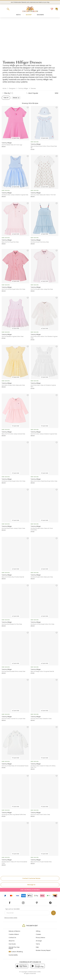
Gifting (38, 931)
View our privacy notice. (11, 918)
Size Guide (12, 944)
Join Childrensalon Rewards (30, 890)
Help (37, 947)
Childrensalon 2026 (34, 972)
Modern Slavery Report (43, 950)
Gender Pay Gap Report (14, 948)
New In (18, 15)
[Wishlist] (52, 9)
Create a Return (14, 934)
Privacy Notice (40, 938)
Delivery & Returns (14, 931)
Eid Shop (29, 15)
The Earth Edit (30, 926)
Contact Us (12, 938)
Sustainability (13, 955)
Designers (40, 15)
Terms (38, 944)
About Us (12, 941)
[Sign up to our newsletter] (53, 913)
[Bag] (57, 9)
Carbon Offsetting (16, 952)
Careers (38, 934)
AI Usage (39, 941)
